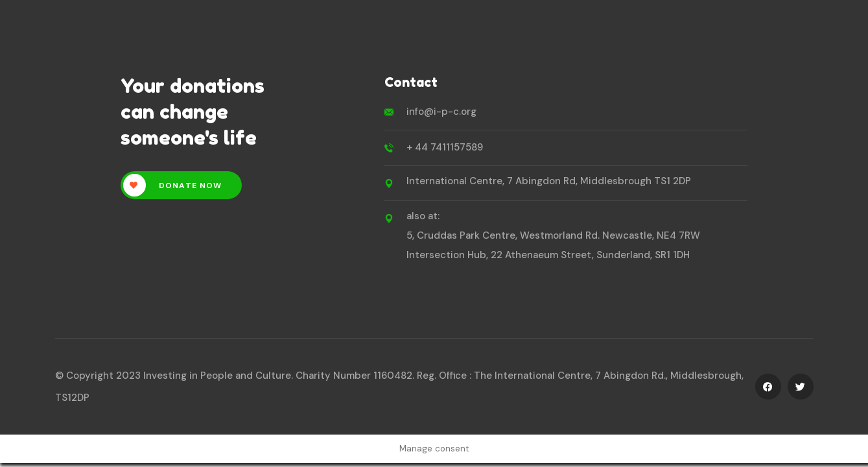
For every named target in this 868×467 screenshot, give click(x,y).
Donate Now (173, 185)
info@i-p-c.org (441, 112)
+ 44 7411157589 (445, 147)
